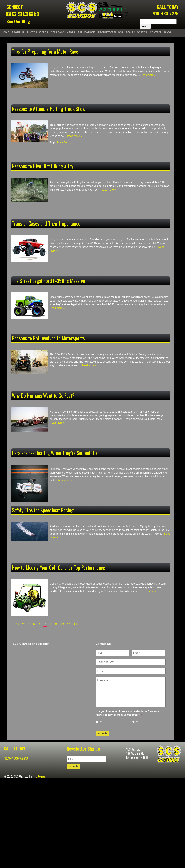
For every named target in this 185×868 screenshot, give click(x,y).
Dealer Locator (137, 32)
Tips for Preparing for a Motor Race (45, 51)
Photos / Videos (37, 32)
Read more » (148, 75)
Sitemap (41, 776)
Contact (156, 32)
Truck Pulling (64, 142)
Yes (101, 722)
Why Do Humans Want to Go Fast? (43, 395)
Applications (87, 32)
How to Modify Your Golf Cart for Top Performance (58, 567)
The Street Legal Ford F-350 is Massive (48, 281)
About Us (18, 32)
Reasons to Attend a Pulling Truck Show (49, 109)
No (137, 722)
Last (75, 624)
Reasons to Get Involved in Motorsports (48, 338)
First (16, 624)
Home (5, 32)
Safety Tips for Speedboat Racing (43, 510)
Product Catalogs (111, 32)
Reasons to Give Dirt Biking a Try (43, 166)
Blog (168, 32)
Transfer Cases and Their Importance (46, 223)
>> (68, 623)
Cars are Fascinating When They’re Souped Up (54, 453)
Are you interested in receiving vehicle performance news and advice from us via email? (128, 713)
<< (23, 623)
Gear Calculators (63, 32)
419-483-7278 (166, 13)
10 (62, 624)
